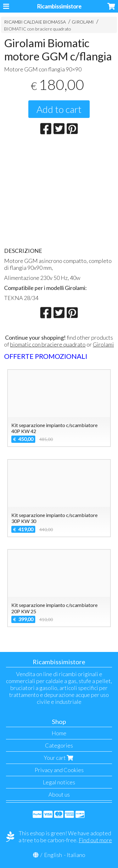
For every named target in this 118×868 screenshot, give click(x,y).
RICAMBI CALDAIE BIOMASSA (35, 22)
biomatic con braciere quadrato (48, 344)
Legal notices (59, 782)
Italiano (76, 855)
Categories (59, 745)
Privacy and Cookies (59, 770)
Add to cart (59, 109)
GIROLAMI (83, 22)
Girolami (103, 344)
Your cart (59, 758)
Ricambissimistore (59, 6)
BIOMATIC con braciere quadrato (38, 29)
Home (59, 733)
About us (59, 794)
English (53, 855)
